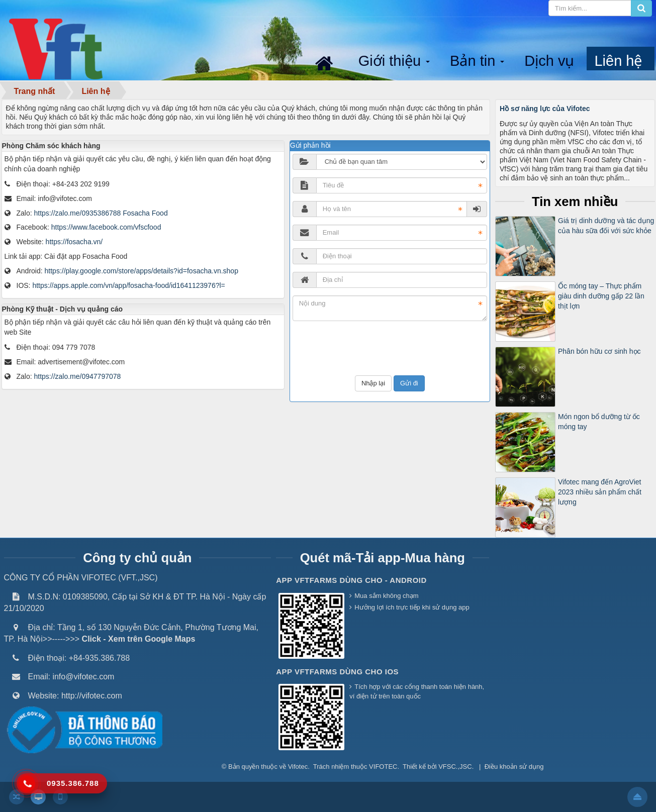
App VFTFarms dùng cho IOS (337, 672)
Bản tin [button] (478, 62)
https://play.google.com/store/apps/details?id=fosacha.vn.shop (142, 271)
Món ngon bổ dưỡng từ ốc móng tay (599, 422)
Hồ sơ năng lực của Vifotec (545, 109)
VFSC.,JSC (455, 767)
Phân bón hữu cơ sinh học (599, 351)
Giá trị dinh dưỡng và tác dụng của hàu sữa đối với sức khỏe (606, 226)
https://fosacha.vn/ (74, 242)
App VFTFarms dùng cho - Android (351, 580)
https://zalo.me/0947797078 (78, 376)
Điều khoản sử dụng (514, 767)
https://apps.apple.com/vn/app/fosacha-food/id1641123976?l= (128, 285)
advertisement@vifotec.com (81, 362)
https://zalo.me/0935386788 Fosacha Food (101, 213)
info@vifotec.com (65, 198)
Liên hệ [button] (618, 61)
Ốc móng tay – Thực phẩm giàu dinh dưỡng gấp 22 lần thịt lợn (601, 296)
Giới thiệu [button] (395, 62)
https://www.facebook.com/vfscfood (106, 227)
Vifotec (298, 767)
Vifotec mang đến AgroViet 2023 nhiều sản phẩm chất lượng (600, 492)
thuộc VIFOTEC (374, 767)
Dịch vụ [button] (549, 61)
